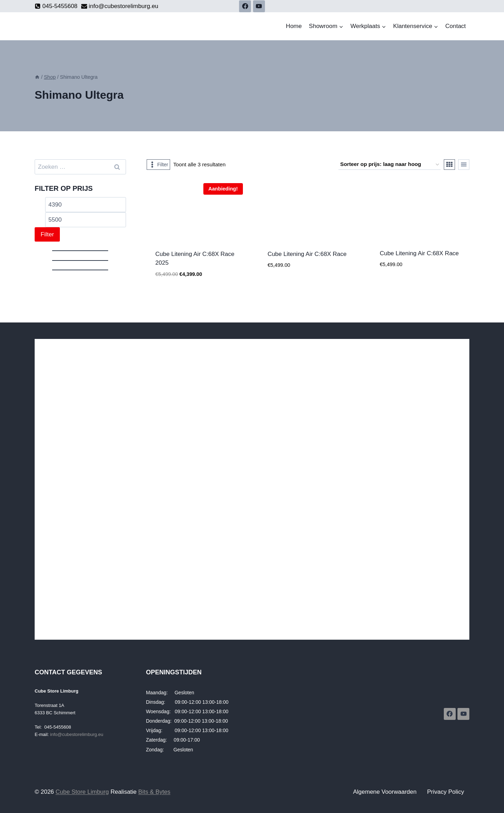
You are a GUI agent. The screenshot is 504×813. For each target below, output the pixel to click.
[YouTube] (259, 6)
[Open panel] (158, 165)
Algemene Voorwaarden (385, 792)
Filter (47, 234)
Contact (456, 26)
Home (294, 26)
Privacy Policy (446, 792)
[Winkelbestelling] (390, 165)
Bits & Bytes (154, 792)
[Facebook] (245, 6)
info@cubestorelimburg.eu (77, 734)
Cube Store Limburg (82, 792)
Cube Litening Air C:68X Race (307, 254)
